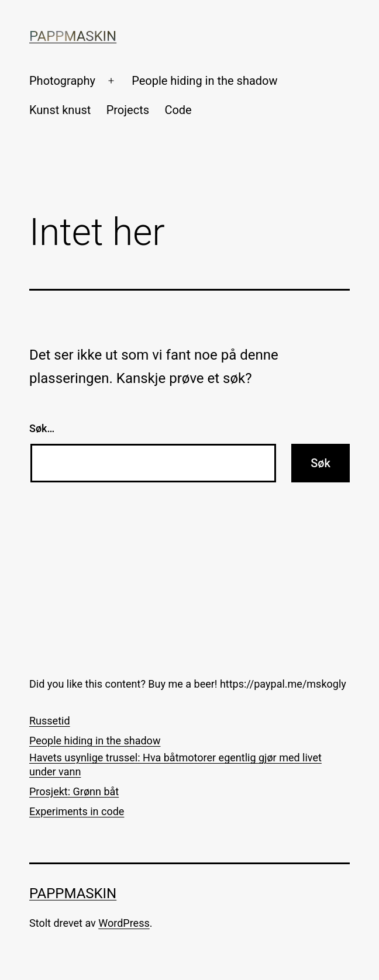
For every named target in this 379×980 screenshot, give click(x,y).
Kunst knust (60, 110)
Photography (62, 81)
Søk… (42, 428)
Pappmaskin (73, 36)
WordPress (124, 923)
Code (178, 110)
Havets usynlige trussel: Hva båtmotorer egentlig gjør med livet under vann (175, 764)
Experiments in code (77, 811)
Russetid (50, 721)
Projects (128, 110)
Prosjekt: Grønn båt (74, 791)
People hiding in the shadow (204, 81)
